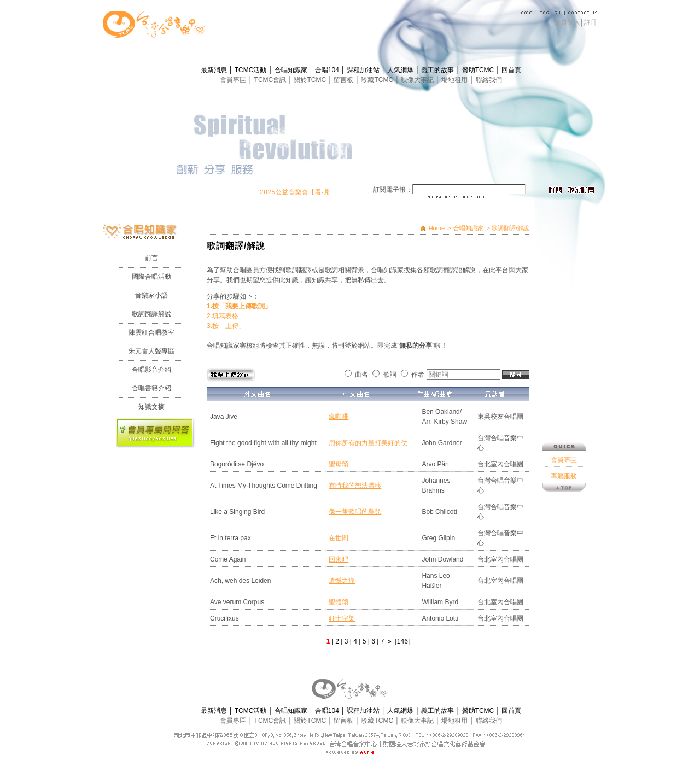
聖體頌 (339, 602)
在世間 (339, 538)
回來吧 (339, 559)
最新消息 (215, 70)
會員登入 (567, 22)
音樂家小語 (151, 295)
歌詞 (390, 375)
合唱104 (328, 70)
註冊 (591, 22)
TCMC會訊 (271, 80)
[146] (402, 641)
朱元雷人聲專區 (151, 351)
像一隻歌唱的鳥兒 (355, 512)
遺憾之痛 (342, 581)
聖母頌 (339, 464)
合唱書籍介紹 (151, 388)
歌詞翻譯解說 (151, 314)
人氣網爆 (401, 70)
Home (437, 228)
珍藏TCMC (378, 80)
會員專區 (234, 80)
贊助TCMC (479, 70)
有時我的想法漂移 (355, 486)
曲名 (361, 375)
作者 (418, 375)
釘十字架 (342, 618)
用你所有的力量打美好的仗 (368, 443)
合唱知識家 (292, 70)
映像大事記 (418, 80)
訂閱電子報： (393, 190)
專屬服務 (564, 428)
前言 (151, 258)
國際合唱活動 (151, 277)
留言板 (344, 80)
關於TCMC (311, 80)
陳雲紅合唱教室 (151, 332)
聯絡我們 (489, 80)
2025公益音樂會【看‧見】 (302, 192)
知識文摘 (151, 407)
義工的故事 (438, 70)
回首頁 (511, 70)
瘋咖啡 (339, 417)
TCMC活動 (252, 70)
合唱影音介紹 (151, 370)
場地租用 (455, 80)
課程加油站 (364, 70)
